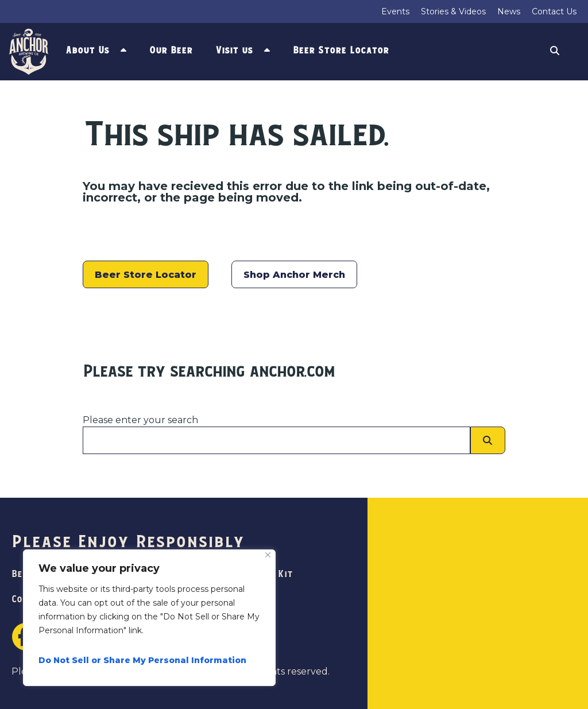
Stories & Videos (453, 11)
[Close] (268, 555)
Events (395, 11)
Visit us (234, 51)
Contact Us (554, 11)
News (509, 11)
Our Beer (171, 51)
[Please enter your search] (276, 440)
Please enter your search (140, 420)
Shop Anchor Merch (294, 275)
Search (555, 52)
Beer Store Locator (341, 51)
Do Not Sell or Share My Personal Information (142, 660)
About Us (87, 51)
